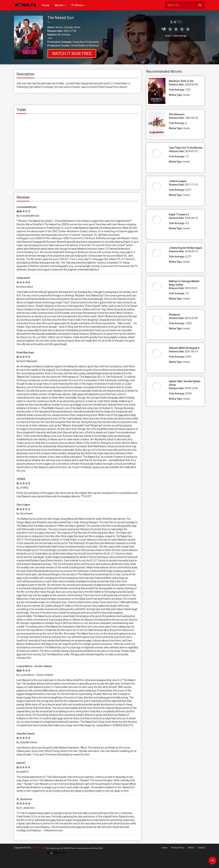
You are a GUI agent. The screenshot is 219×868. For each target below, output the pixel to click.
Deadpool (174, 315)
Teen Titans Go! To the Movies (186, 148)
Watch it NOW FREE (72, 54)
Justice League (178, 181)
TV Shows (78, 5)
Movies (60, 5)
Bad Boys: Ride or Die (181, 81)
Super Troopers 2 (179, 214)
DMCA (191, 848)
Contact (201, 848)
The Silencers (177, 114)
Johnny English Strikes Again (186, 248)
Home (46, 5)
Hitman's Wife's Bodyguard (184, 348)
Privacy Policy (178, 848)
